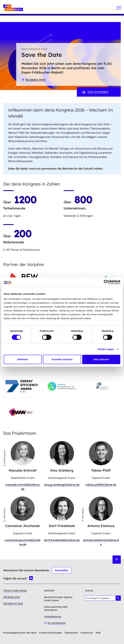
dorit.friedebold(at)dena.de (62, 540)
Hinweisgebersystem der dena (20, 633)
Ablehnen (23, 359)
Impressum (87, 633)
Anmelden (62, 570)
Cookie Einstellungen (51, 633)
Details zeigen (106, 349)
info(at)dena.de (53, 617)
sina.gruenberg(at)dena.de (62, 485)
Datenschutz (71, 633)
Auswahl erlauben (62, 359)
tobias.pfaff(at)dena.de (101, 485)
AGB (98, 633)
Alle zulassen (101, 359)
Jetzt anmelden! (98, 92)
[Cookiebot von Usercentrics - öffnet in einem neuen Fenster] (106, 282)
